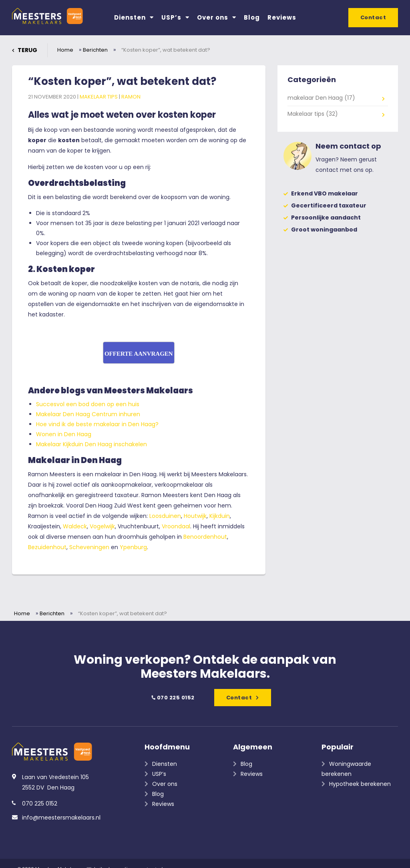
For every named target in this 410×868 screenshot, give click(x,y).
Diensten (134, 17)
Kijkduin (220, 516)
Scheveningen (90, 547)
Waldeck (75, 526)
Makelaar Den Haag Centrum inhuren (88, 414)
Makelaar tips (99, 97)
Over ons (217, 17)
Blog (252, 17)
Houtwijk (195, 516)
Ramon (131, 97)
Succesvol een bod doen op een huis (88, 404)
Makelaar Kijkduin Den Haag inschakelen (91, 444)
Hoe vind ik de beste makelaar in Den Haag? (97, 424)
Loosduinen (165, 516)
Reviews (282, 17)
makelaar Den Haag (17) (321, 98)
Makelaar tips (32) (313, 114)
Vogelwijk (102, 526)
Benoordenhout (205, 537)
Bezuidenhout (47, 547)
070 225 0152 (173, 698)
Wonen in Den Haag (64, 434)
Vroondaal (176, 526)
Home (65, 50)
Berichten (95, 50)
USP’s (175, 17)
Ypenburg (133, 547)
